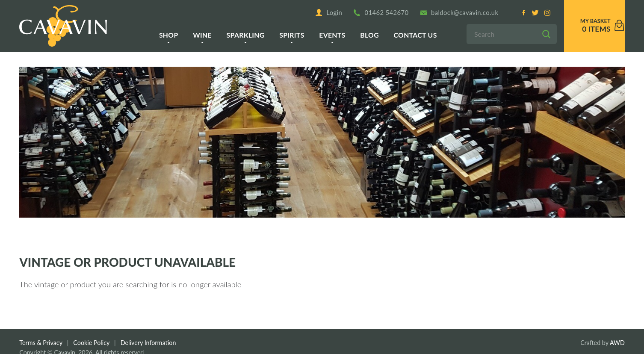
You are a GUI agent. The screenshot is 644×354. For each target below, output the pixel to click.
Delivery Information (148, 343)
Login (329, 13)
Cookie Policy (91, 343)
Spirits (292, 35)
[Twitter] (535, 13)
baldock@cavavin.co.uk (459, 13)
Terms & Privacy (41, 343)
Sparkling (246, 35)
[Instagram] (547, 13)
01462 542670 (381, 13)
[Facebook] (524, 13)
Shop (169, 35)
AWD (617, 343)
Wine (202, 35)
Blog (369, 35)
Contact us (415, 35)
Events (332, 35)
